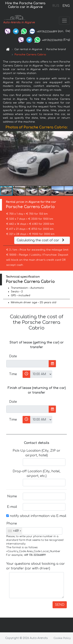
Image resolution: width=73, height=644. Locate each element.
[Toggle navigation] (64, 21)
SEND (60, 605)
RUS (56, 6)
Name (12, 496)
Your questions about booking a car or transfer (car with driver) (36, 566)
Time (13, 374)
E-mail (12, 507)
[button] (69, 159)
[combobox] (14, 531)
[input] (28, 364)
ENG (66, 6)
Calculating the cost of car (41, 240)
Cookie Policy (62, 638)
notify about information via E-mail (36, 516)
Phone (12, 524)
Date (13, 356)
